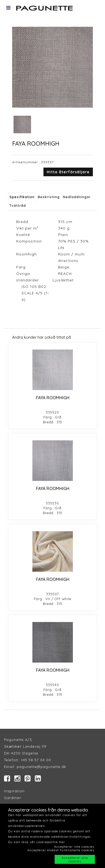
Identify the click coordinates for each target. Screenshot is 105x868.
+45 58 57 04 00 (35, 760)
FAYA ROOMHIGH (53, 398)
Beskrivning (49, 197)
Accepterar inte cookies (74, 847)
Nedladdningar (77, 197)
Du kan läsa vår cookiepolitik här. (37, 842)
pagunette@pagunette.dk (41, 767)
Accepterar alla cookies (75, 859)
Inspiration (14, 791)
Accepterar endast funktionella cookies (61, 850)
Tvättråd (18, 206)
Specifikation (22, 197)
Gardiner (13, 798)
